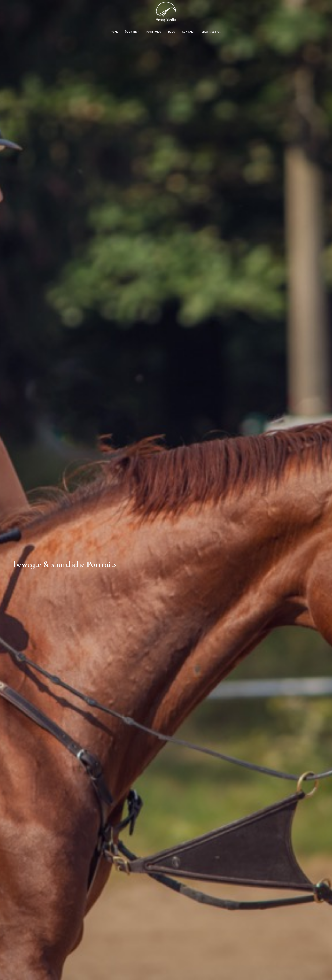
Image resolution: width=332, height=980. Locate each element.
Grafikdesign (212, 32)
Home (114, 32)
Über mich (132, 32)
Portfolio (154, 32)
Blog (172, 32)
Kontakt (188, 32)
